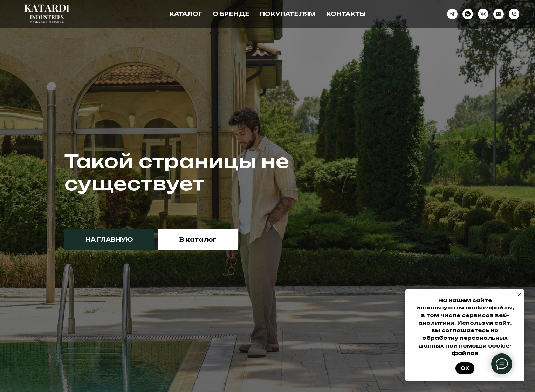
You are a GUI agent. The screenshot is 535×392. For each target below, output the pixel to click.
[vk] (483, 14)
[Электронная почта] (499, 14)
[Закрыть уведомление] (519, 295)
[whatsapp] (468, 14)
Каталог (186, 14)
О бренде (231, 14)
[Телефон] (514, 14)
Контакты (346, 14)
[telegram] (452, 14)
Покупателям (288, 14)
